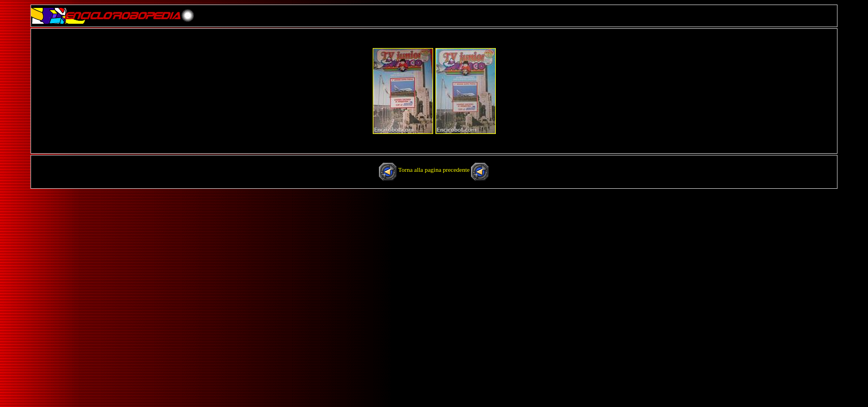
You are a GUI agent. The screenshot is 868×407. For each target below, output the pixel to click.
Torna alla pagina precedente (435, 170)
